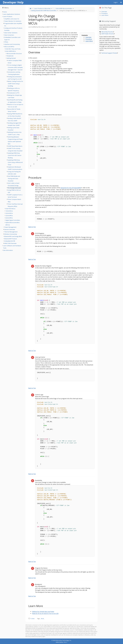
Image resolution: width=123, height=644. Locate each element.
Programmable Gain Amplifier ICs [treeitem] (13, 25)
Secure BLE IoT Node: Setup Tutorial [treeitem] (14, 110)
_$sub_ (42, 619)
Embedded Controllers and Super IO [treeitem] (12, 38)
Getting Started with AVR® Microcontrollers (44, 11)
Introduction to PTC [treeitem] (14, 93)
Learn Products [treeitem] (8, 16)
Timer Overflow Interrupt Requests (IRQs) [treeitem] (15, 205)
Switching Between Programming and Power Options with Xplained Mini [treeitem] (15, 140)
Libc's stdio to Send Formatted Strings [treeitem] (14, 184)
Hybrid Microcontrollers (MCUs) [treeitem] (13, 224)
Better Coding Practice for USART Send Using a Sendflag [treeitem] (15, 84)
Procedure (89, 39)
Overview (88, 37)
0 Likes (33, 619)
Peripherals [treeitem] (10, 56)
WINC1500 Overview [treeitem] (10, 243)
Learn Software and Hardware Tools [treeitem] (12, 247)
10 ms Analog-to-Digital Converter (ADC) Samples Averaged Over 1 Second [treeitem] (15, 67)
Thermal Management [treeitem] (11, 232)
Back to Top (32, 227)
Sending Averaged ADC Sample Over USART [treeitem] (15, 124)
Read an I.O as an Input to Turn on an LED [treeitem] (15, 106)
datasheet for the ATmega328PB (71, 188)
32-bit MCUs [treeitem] (9, 213)
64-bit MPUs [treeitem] (9, 218)
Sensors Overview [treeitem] (10, 229)
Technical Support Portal (109, 53)
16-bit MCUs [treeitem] (9, 211)
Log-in (116, 2)
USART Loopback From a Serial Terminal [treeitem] (15, 196)
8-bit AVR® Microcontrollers (64, 8)
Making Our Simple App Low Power (43, 612)
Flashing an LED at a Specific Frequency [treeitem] (14, 89)
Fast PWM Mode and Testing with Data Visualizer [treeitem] (14, 179)
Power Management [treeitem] (10, 227)
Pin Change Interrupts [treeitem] (14, 188)
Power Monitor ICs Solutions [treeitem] (13, 21)
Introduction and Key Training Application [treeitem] (14, 73)
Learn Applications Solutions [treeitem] (12, 14)
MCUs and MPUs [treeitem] (9, 47)
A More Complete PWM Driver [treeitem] (15, 62)
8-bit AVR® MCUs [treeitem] (11, 51)
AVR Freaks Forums (107, 34)
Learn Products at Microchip (42, 8)
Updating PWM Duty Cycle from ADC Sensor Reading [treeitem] (15, 155)
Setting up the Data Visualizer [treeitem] (14, 129)
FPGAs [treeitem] (6, 42)
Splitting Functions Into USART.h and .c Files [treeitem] (15, 133)
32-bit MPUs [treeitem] (9, 216)
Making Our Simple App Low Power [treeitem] (15, 96)
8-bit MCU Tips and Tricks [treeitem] (13, 49)
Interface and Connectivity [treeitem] (12, 44)
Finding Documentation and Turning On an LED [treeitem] (15, 78)
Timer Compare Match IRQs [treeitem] (14, 201)
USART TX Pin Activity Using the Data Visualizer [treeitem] (15, 150)
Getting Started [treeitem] (11, 58)
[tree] (13, 12)
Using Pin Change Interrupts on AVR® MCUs (72, 11)
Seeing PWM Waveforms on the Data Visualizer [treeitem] (15, 115)
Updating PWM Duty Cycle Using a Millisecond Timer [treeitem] (15, 162)
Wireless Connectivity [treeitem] (11, 234)
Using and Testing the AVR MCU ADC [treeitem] (14, 173)
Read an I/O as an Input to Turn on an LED (45, 613)
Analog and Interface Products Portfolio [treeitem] (13, 29)
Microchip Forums (107, 32)
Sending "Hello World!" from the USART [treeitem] (15, 120)
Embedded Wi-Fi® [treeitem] (10, 241)
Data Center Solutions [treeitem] (11, 33)
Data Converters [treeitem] (9, 35)
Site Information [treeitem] (8, 250)
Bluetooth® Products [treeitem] (11, 239)
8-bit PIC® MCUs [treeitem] (10, 209)
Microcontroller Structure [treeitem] (14, 54)
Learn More (89, 41)
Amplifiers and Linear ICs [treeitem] (12, 19)
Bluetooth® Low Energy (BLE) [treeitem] (13, 236)
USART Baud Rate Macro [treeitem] (15, 146)
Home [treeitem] (5, 12)
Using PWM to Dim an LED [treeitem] (14, 191)
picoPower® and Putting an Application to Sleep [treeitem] (15, 101)
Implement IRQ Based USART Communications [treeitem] (15, 168)
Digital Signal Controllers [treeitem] (13, 220)
